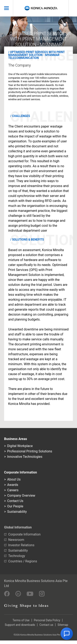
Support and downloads (20, 625)
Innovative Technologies (25, 457)
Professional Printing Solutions (30, 451)
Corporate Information (24, 534)
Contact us (46, 625)
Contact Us (15, 501)
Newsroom (16, 540)
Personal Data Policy (47, 620)
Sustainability (17, 512)
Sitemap (63, 625)
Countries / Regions (23, 561)
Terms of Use (21, 620)
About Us (14, 479)
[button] (67, 634)
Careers (13, 490)
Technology (17, 556)
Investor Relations (21, 545)
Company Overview (21, 496)
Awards (13, 485)
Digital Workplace (20, 446)
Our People (15, 506)
